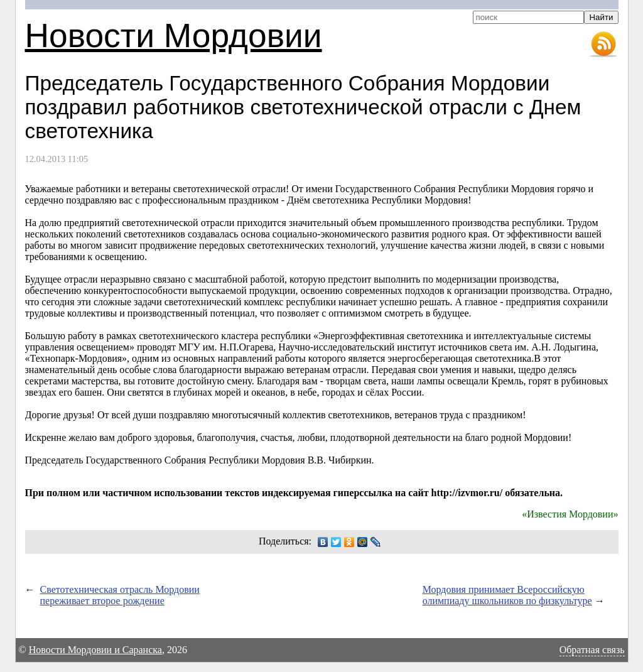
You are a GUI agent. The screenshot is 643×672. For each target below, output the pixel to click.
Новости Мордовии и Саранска (95, 650)
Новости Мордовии (174, 35)
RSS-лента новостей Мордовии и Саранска (603, 45)
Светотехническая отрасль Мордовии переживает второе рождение (120, 595)
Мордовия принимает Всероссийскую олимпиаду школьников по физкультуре (507, 595)
